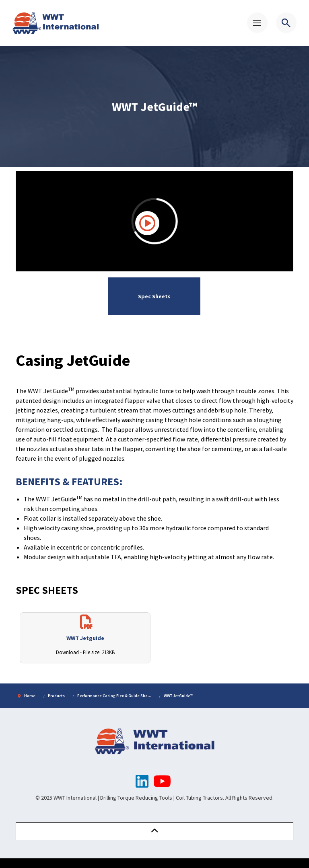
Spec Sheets (154, 296)
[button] (154, 831)
